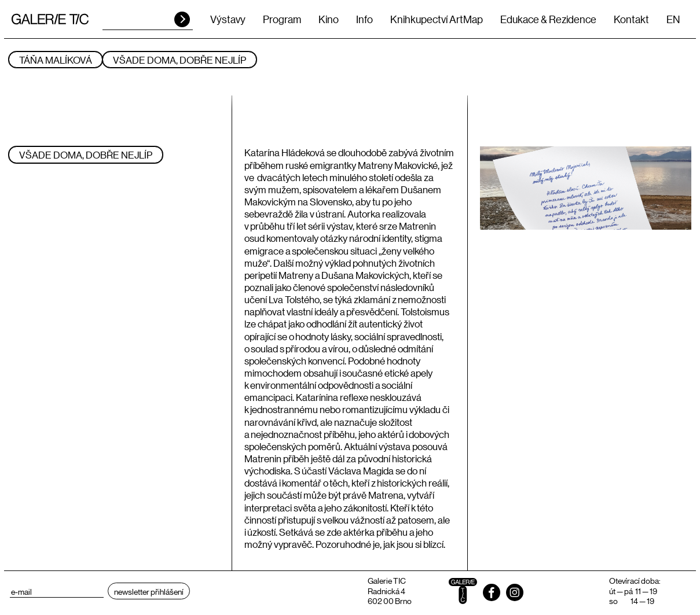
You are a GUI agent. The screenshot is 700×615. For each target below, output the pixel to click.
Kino (329, 19)
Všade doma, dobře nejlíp (179, 60)
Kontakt (631, 19)
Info (364, 19)
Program (282, 19)
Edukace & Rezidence (548, 19)
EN (673, 19)
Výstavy (228, 19)
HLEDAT (182, 19)
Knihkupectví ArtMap (437, 19)
